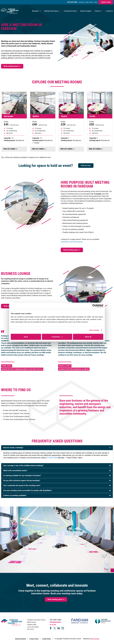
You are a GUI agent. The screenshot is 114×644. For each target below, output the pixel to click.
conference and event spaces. (72, 242)
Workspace (36, 11)
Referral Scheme (20, 639)
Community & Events (70, 11)
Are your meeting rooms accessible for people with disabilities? (28, 490)
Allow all (88, 337)
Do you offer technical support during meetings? (22, 480)
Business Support (86, 11)
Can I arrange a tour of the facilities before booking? (23, 466)
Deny (26, 337)
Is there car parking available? (15, 495)
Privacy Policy (34, 639)
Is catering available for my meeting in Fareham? (22, 475)
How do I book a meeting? (13, 448)
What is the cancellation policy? (15, 471)
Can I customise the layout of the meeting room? (22, 485)
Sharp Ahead (95, 639)
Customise (57, 337)
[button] (57, 448)
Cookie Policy (47, 639)
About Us (99, 11)
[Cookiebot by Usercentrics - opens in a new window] (94, 306)
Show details (94, 330)
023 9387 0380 (52, 458)
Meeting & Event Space (52, 11)
